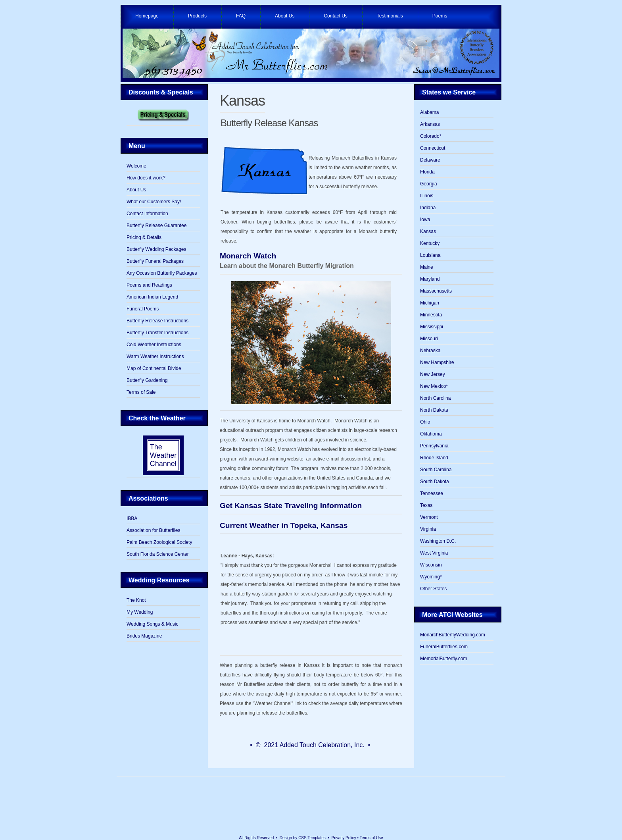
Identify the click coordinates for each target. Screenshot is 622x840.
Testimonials (390, 16)
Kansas (242, 101)
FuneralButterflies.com (444, 647)
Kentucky (430, 243)
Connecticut (433, 148)
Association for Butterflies (153, 530)
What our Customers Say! (154, 202)
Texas (426, 505)
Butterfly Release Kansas (269, 123)
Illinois (427, 196)
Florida (427, 172)
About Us (285, 16)
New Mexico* (434, 386)
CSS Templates (312, 838)
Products (197, 16)
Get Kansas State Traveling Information (291, 506)
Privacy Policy (344, 838)
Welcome (136, 166)
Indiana (428, 208)
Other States (433, 589)
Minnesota (431, 315)
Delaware (430, 160)
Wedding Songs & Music (153, 624)
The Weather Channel (163, 455)
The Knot (136, 600)
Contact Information (147, 214)
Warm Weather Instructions (155, 356)
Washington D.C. (438, 541)
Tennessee (432, 493)
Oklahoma (431, 434)
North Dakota (434, 410)
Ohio (425, 422)
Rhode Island (434, 458)
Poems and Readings (149, 285)
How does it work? (146, 178)
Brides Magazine (144, 636)
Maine (427, 267)
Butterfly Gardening (147, 380)
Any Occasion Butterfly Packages (162, 273)
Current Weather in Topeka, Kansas (284, 525)
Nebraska (430, 351)
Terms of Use (371, 838)
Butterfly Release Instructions (157, 321)
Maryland (430, 279)
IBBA (132, 518)
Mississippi (432, 327)
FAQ (241, 16)
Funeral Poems (143, 309)
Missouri (429, 339)
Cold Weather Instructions (154, 345)
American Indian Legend (152, 297)
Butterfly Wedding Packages (156, 249)
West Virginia (434, 553)
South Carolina (436, 470)
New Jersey (433, 374)
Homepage (147, 16)
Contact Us (335, 16)
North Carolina (435, 398)
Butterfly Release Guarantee (156, 225)
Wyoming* (431, 577)
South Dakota (435, 482)
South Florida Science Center (158, 554)
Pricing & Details (144, 237)
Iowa (425, 220)
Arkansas (430, 124)
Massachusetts (436, 291)
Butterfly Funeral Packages (155, 261)
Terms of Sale (141, 392)
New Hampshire (437, 362)
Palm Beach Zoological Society (159, 542)
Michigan (430, 303)
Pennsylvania (434, 446)
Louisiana (430, 255)
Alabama (429, 112)
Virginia (428, 529)
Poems (440, 16)
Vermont (429, 517)
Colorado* (431, 136)
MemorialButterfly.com (443, 659)
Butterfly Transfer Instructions (157, 333)
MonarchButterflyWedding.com (453, 635)
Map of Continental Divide (154, 368)
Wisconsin (431, 565)
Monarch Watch (248, 256)
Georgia (429, 184)
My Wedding (140, 612)
